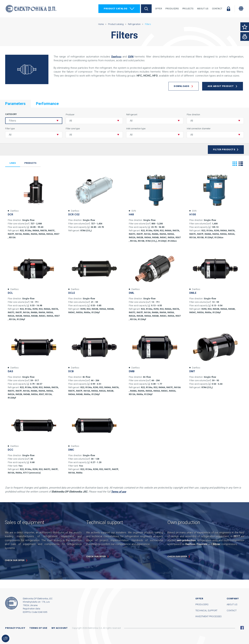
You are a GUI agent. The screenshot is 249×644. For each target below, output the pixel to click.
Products (30, 163)
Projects (188, 9)
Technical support (206, 611)
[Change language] (241, 8)
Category (11, 114)
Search (146, 9)
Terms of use (38, 628)
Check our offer (15, 560)
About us (232, 604)
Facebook (242, 628)
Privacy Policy (15, 628)
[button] (94, 121)
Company (233, 599)
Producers (172, 9)
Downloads (182, 86)
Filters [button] (13, 121)
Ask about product (221, 86)
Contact (217, 9)
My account (60, 628)
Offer (159, 9)
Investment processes (208, 616)
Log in (228, 9)
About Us (203, 9)
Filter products (224, 149)
